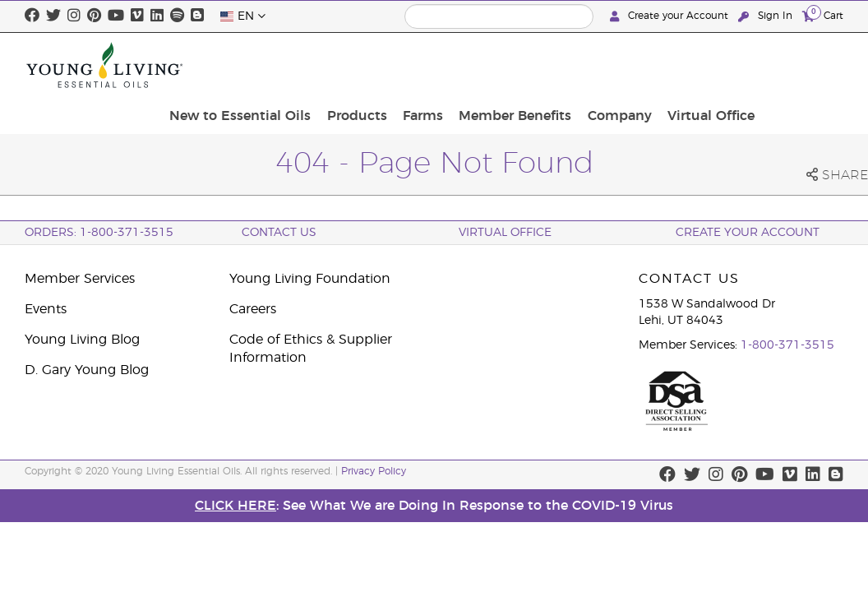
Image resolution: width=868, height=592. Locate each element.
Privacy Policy (374, 471)
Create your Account (671, 16)
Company (709, 65)
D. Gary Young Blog (87, 370)
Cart (823, 15)
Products (465, 65)
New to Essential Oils (354, 65)
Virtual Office (795, 65)
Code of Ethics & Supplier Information (311, 349)
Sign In (767, 16)
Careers (253, 309)
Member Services (80, 279)
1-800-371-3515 (787, 345)
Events (46, 309)
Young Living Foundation (310, 279)
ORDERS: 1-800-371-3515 (99, 233)
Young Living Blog (82, 340)
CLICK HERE (235, 506)
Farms (525, 65)
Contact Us (279, 233)
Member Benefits (611, 65)
